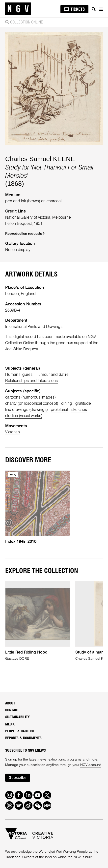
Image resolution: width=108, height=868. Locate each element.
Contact (12, 710)
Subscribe (18, 778)
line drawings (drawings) (27, 410)
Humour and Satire (52, 375)
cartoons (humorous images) (30, 397)
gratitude (83, 404)
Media (10, 724)
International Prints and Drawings (34, 327)
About (10, 703)
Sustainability (17, 717)
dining (67, 404)
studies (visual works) (24, 416)
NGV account (91, 765)
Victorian (13, 432)
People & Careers (20, 731)
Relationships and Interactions (31, 381)
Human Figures (19, 375)
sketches (79, 410)
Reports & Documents (23, 738)
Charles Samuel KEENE (40, 159)
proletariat (59, 410)
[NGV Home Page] (18, 9)
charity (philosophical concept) (32, 404)
